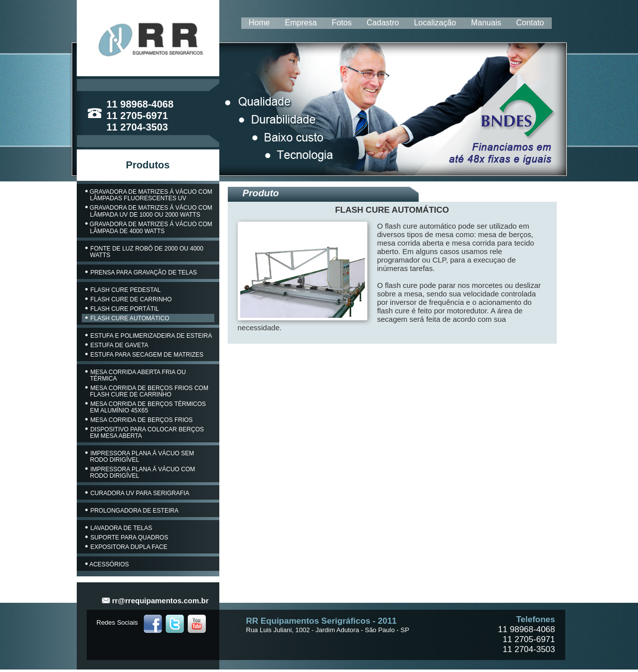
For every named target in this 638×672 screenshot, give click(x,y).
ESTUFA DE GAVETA (117, 345)
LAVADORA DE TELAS (119, 528)
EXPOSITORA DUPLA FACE (126, 547)
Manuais (486, 23)
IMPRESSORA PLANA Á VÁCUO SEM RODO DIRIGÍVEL (140, 457)
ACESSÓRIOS (107, 564)
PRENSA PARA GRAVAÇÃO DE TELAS (141, 272)
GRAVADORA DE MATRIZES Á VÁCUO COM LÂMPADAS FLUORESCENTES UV (149, 195)
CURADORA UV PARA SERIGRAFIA (137, 493)
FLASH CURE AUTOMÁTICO (127, 318)
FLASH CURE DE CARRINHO (129, 299)
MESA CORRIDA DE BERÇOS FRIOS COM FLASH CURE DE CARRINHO (147, 391)
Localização (435, 23)
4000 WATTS (147, 231)
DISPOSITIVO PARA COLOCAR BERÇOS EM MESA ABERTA (145, 433)
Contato (530, 23)
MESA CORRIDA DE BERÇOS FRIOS (139, 420)
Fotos (342, 23)
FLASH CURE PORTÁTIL (122, 309)
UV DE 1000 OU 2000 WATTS (160, 215)
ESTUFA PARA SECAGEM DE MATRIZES (145, 355)
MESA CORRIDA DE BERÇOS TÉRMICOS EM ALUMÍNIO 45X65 (146, 407)
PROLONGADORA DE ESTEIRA (132, 511)
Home (259, 23)
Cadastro (383, 23)
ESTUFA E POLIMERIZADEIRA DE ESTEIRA (149, 336)
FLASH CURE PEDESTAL (123, 290)
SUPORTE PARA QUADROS (127, 538)
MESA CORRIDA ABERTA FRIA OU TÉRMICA (136, 375)
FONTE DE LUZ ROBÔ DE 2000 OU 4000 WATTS (144, 252)
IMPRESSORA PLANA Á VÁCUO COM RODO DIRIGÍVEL (140, 472)
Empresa (301, 23)
